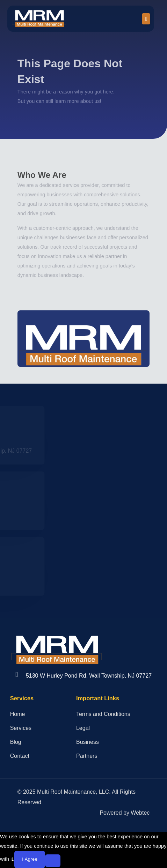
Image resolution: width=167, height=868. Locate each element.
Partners (87, 756)
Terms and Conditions (103, 714)
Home (18, 714)
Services (21, 728)
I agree (30, 859)
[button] (146, 19)
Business (88, 742)
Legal (83, 728)
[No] (53, 861)
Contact (20, 756)
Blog (16, 742)
